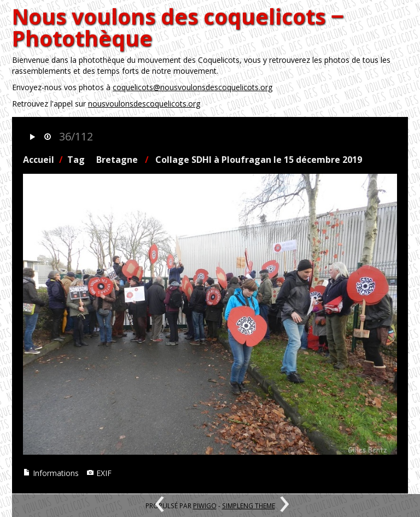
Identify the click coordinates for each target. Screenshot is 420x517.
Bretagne (117, 160)
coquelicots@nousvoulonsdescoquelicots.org (192, 87)
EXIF (99, 473)
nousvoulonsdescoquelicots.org (144, 104)
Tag (76, 160)
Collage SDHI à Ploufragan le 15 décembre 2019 (259, 160)
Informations (51, 473)
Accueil (39, 160)
